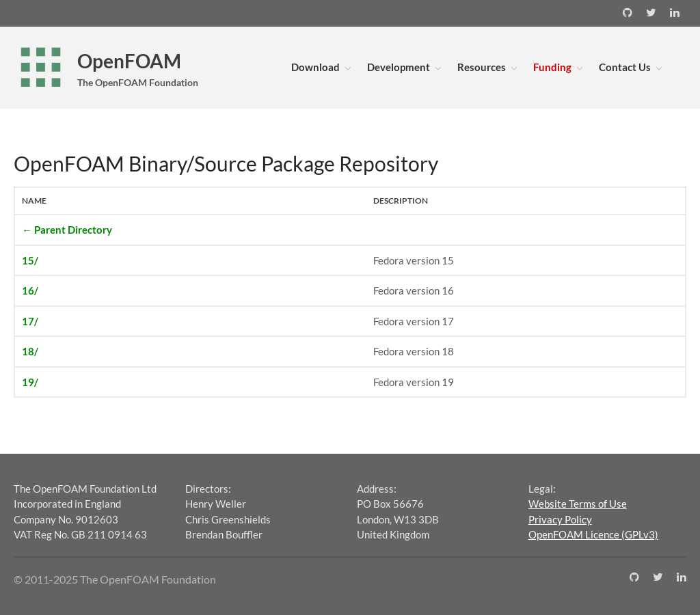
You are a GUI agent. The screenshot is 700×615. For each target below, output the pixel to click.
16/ (30, 290)
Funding (552, 67)
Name (34, 201)
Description (401, 201)
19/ (30, 382)
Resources (482, 67)
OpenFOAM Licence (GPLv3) (593, 534)
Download (315, 67)
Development (399, 67)
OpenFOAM (129, 61)
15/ (30, 260)
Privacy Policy (560, 519)
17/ (30, 321)
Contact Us (625, 67)
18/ (30, 351)
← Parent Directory (67, 230)
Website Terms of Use (578, 504)
